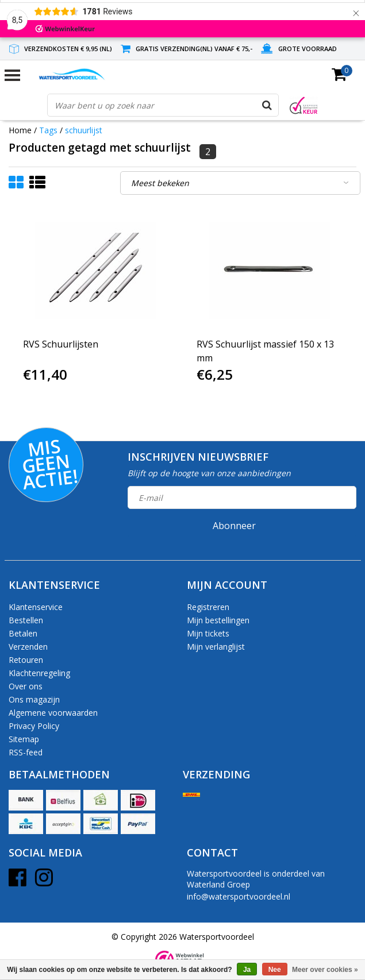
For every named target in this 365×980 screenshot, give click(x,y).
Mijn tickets (208, 633)
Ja (247, 970)
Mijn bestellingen (218, 620)
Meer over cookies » (325, 970)
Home (20, 130)
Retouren (26, 660)
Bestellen (26, 620)
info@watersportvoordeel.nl (239, 896)
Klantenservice (36, 607)
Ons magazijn (34, 699)
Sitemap (24, 739)
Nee (275, 970)
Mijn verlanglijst (216, 647)
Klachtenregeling (39, 673)
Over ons (26, 686)
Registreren (208, 607)
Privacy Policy (34, 726)
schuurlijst (84, 130)
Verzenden (28, 647)
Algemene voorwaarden (53, 713)
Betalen (23, 633)
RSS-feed (26, 752)
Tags (48, 130)
